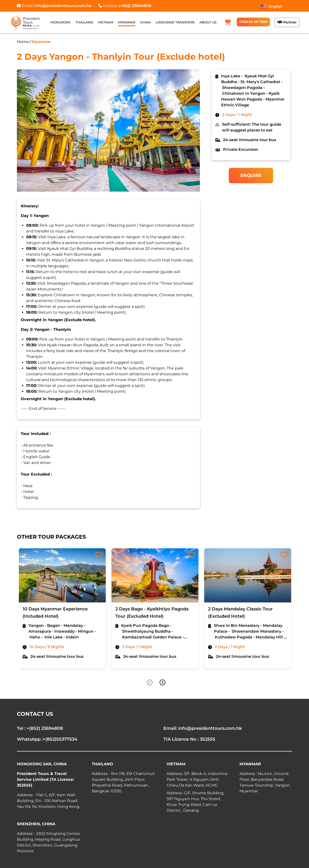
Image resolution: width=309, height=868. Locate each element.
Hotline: (125, 6)
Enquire (251, 175)
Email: (54, 6)
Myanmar (41, 42)
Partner (287, 22)
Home (23, 42)
